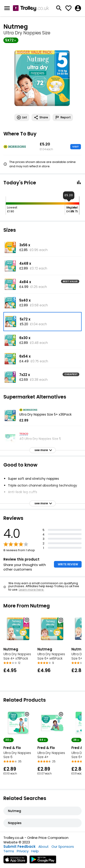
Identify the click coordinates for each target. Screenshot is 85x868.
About (44, 846)
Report (63, 117)
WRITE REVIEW (68, 564)
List (22, 117)
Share (41, 117)
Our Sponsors (63, 846)
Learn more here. (32, 590)
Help (35, 851)
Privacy (23, 851)
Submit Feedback (19, 846)
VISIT (76, 147)
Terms (9, 851)
